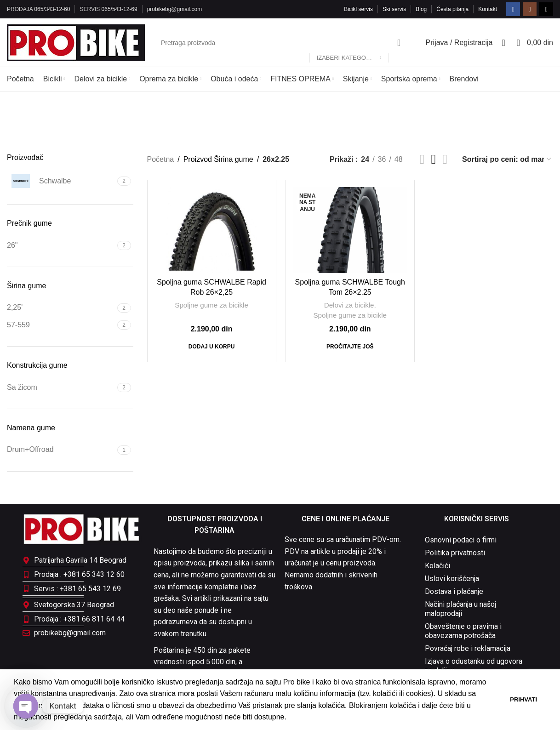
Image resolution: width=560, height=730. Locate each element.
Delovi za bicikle (349, 305)
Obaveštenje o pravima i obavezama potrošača (463, 631)
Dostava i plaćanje (454, 591)
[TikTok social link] (546, 9)
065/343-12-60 (52, 9)
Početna (161, 159)
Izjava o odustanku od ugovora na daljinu (474, 666)
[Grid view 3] (434, 159)
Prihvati (523, 699)
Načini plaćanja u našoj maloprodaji (460, 609)
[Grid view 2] (422, 159)
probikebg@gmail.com (175, 9)
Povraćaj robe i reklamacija (468, 648)
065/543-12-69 (120, 9)
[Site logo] (76, 42)
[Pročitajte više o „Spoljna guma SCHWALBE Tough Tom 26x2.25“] (350, 347)
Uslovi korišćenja (452, 579)
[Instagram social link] (530, 9)
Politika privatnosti (455, 553)
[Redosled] (507, 159)
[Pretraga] (282, 43)
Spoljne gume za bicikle (211, 305)
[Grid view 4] (445, 159)
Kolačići (437, 566)
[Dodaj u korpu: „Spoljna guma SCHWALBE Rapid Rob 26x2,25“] (212, 347)
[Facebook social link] (513, 9)
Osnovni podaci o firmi (461, 540)
